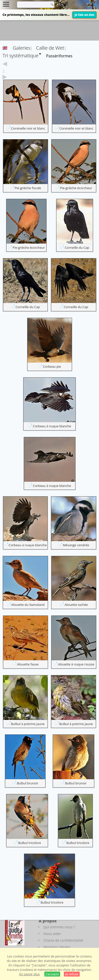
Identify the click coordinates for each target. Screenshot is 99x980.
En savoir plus (29, 974)
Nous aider (52, 934)
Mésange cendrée (76, 545)
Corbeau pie (52, 366)
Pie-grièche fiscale (28, 188)
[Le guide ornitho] (15, 932)
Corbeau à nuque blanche (52, 426)
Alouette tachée (76, 605)
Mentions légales (57, 947)
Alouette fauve (28, 664)
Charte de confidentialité (63, 940)
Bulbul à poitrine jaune (28, 724)
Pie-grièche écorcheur (76, 188)
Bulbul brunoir (28, 783)
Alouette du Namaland (28, 605)
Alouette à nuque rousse (76, 664)
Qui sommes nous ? (59, 927)
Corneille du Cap (77, 248)
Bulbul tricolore (30, 843)
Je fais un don (84, 15)
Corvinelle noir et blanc (28, 128)
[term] (32, 4)
